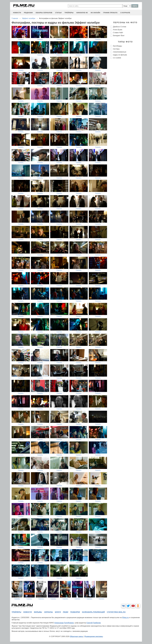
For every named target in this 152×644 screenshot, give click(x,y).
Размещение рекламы (94, 636)
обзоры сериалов (44, 13)
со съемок (117, 58)
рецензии (28, 13)
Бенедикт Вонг (119, 36)
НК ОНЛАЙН (95, 13)
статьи (58, 13)
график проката (110, 13)
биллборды (117, 46)
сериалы (48, 612)
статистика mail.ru (116, 612)
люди (66, 612)
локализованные (120, 52)
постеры (116, 49)
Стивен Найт (118, 33)
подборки (75, 612)
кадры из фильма (120, 55)
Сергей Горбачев (94, 623)
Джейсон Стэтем (120, 27)
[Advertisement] (126, 96)
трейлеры (69, 13)
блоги (58, 612)
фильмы (38, 612)
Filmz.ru (125, 618)
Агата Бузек (118, 30)
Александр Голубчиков (64, 623)
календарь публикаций (93, 612)
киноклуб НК (82, 13)
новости (17, 13)
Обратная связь (76, 636)
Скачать (21, 39)
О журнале (125, 13)
